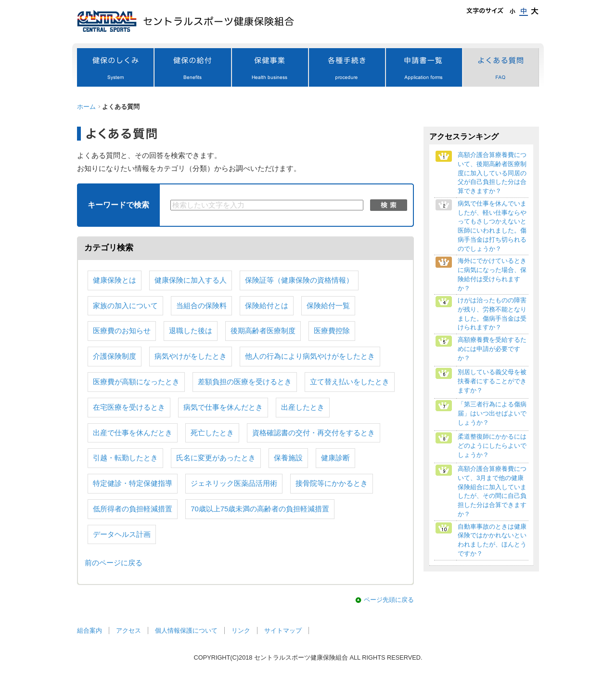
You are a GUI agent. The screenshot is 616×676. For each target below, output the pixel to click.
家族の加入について (125, 306)
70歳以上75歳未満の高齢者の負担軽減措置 (260, 509)
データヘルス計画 (122, 534)
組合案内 (90, 630)
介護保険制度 (115, 356)
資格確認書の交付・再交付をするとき (314, 433)
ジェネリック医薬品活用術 (234, 483)
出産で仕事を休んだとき (133, 433)
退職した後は (191, 331)
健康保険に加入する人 (191, 280)
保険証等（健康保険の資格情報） (299, 280)
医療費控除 (332, 331)
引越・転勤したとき (125, 458)
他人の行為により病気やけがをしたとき (310, 356)
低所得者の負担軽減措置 (133, 509)
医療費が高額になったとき (136, 382)
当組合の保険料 (201, 306)
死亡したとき (212, 433)
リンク (241, 630)
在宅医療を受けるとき (129, 407)
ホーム (86, 107)
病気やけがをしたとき (191, 356)
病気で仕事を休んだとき (223, 407)
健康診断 (335, 458)
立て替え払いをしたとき (350, 382)
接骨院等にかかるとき (332, 483)
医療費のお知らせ (122, 331)
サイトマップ (283, 630)
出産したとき (303, 407)
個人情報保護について (186, 630)
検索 (389, 205)
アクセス (128, 630)
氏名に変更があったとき (216, 458)
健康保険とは (115, 280)
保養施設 (288, 458)
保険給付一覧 (328, 306)
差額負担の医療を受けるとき (245, 382)
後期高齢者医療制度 (263, 331)
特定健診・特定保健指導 (133, 483)
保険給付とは (267, 306)
